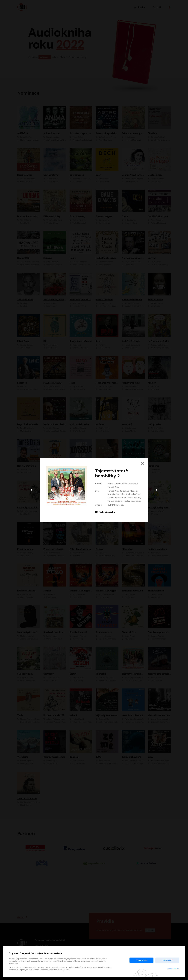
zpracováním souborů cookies (53, 967)
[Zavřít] (142, 464)
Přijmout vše (141, 960)
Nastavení (167, 960)
